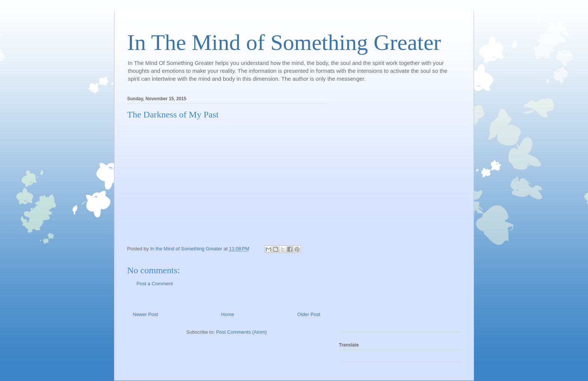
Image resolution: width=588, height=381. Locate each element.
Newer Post (145, 314)
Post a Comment (155, 284)
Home (228, 314)
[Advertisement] (369, 212)
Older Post (309, 314)
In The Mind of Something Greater (284, 42)
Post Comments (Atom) (241, 332)
